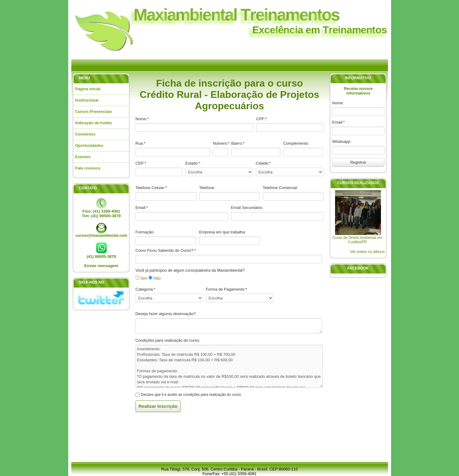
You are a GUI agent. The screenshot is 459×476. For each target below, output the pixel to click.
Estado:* (193, 163)
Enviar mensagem (101, 266)
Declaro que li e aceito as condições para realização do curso (191, 395)
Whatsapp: (342, 141)
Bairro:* (238, 143)
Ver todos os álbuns (368, 252)
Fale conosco (88, 168)
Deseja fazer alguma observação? (166, 314)
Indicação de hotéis (94, 123)
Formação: (145, 232)
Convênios (85, 134)
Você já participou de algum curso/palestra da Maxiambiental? (190, 270)
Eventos (83, 157)
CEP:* (141, 163)
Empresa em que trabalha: (223, 232)
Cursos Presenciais (94, 112)
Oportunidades (89, 145)
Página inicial (88, 89)
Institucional (87, 100)
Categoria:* (146, 289)
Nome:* (142, 119)
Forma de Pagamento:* (226, 289)
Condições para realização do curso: (168, 340)
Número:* (221, 143)
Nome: (338, 103)
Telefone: (207, 188)
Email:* (339, 122)
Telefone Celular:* (151, 188)
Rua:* (141, 143)
